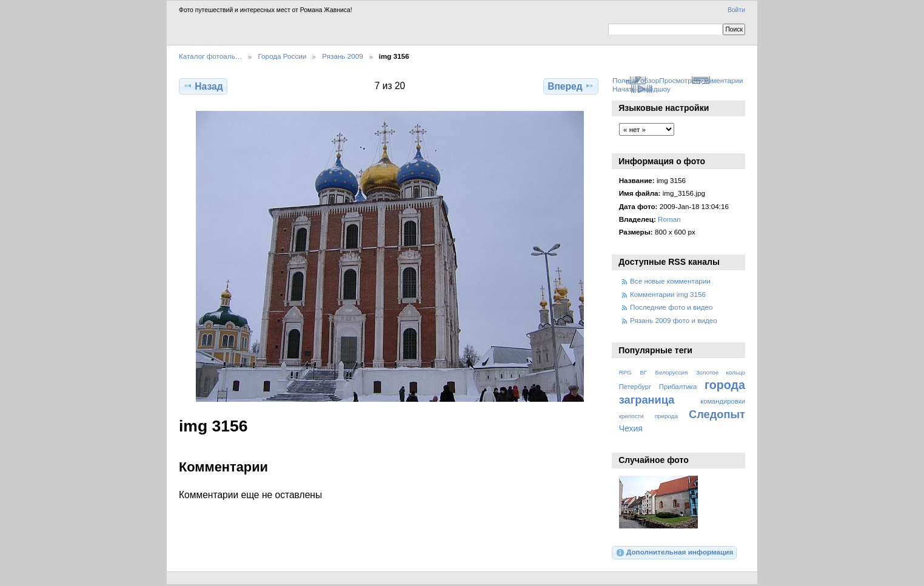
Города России (282, 56)
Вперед (571, 86)
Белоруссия (672, 372)
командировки (723, 401)
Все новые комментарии (670, 281)
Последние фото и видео (671, 307)
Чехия (631, 428)
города (725, 385)
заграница (647, 400)
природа (666, 416)
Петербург (635, 387)
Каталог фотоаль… (210, 56)
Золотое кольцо (721, 372)
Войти (736, 10)
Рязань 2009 (342, 56)
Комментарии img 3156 (668, 294)
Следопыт (717, 414)
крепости (631, 416)
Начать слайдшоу (641, 89)
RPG (625, 372)
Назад (203, 86)
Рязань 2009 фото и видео (674, 320)
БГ (643, 372)
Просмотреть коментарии (701, 80)
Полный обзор (636, 80)
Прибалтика (678, 387)
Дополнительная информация (675, 553)
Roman (669, 219)
